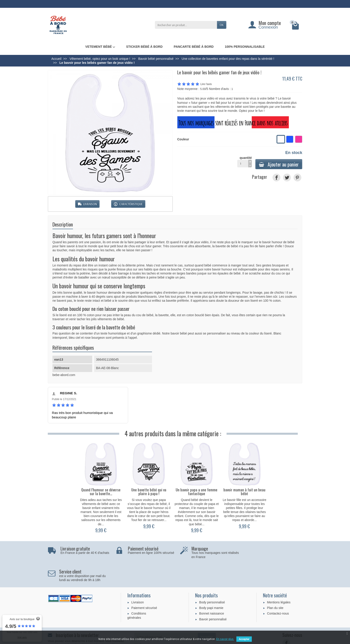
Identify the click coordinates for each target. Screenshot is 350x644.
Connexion (268, 27)
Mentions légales (279, 579)
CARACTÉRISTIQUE (128, 204)
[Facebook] (286, 620)
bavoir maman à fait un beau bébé (244, 492)
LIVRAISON (87, 204)
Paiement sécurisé (144, 585)
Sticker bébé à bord (144, 47)
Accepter (244, 639)
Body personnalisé (212, 579)
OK (222, 25)
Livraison (137, 579)
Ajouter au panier (279, 164)
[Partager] (276, 178)
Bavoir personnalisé (213, 596)
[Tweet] (287, 178)
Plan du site (275, 585)
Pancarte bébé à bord (194, 47)
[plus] (250, 162)
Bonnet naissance (211, 590)
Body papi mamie (211, 585)
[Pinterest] (297, 178)
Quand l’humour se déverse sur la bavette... (101, 492)
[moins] (250, 165)
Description (63, 224)
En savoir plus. (225, 639)
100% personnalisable (245, 47)
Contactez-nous (278, 590)
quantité (245, 162)
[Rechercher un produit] (186, 25)
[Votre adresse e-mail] (166, 614)
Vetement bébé (100, 47)
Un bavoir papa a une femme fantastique (197, 492)
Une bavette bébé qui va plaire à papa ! (149, 492)
